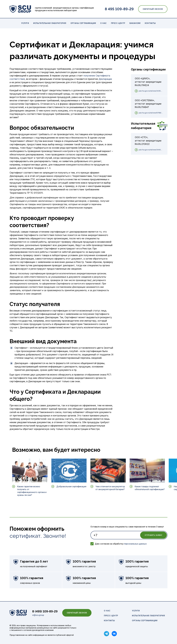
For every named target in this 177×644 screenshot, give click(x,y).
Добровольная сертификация (71, 486)
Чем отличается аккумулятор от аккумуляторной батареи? (110, 488)
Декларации (105, 79)
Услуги (25, 23)
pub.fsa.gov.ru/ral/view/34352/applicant (151, 91)
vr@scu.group (38, 615)
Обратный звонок (153, 9)
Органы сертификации (83, 23)
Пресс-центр (118, 23)
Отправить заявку (153, 535)
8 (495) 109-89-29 (45, 611)
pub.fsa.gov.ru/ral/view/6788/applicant (151, 113)
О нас (103, 23)
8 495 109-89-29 (119, 9)
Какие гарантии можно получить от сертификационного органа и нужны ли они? (32, 491)
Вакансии (135, 23)
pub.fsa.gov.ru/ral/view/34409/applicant (151, 150)
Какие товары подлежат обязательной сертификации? (150, 488)
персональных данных (135, 544)
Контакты (150, 23)
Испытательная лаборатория (50, 23)
